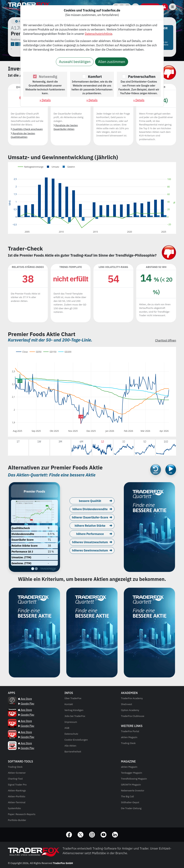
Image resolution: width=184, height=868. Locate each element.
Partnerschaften (142, 77)
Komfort (95, 77)
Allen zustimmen (112, 62)
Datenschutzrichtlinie (98, 34)
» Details (45, 100)
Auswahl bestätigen (75, 62)
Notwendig (48, 77)
